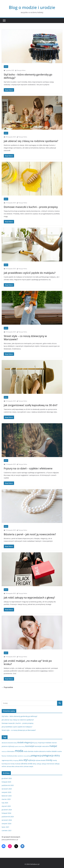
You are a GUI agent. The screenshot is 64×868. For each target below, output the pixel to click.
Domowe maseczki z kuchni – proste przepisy (31, 207)
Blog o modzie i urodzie (32, 7)
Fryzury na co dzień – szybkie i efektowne (28, 468)
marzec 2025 (6, 799)
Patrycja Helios (21, 70)
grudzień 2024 (7, 810)
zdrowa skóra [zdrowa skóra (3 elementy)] (19, 766)
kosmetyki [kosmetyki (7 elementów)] (30, 746)
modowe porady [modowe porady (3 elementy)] (12, 756)
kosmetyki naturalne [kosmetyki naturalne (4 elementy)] (42, 746)
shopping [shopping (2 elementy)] (16, 760)
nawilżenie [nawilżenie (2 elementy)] (20, 756)
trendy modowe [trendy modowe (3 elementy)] (15, 764)
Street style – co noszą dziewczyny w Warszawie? (25, 338)
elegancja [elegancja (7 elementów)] (28, 742)
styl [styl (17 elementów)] (26, 760)
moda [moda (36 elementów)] (19, 751)
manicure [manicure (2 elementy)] (4, 752)
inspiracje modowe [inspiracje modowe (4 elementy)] (45, 743)
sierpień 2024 (6, 824)
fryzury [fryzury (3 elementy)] (35, 743)
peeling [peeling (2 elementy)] (28, 756)
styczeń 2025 (6, 806)
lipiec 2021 (5, 827)
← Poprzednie (7, 687)
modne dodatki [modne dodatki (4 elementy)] (51, 751)
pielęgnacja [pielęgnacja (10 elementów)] (36, 756)
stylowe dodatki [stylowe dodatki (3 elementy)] (41, 760)
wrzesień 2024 (7, 820)
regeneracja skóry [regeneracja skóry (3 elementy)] (7, 760)
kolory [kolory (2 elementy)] (23, 746)
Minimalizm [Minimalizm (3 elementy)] (11, 751)
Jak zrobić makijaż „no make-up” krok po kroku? (28, 662)
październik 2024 (8, 817)
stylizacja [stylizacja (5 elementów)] (32, 760)
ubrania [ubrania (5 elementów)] (24, 764)
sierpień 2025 (6, 792)
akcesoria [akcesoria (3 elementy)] (5, 743)
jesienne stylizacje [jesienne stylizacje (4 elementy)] (8, 746)
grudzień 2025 (7, 778)
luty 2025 (5, 803)
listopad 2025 (6, 782)
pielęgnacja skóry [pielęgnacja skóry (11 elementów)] (51, 756)
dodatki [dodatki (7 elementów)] (21, 742)
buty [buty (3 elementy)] (15, 743)
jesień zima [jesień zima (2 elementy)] (18, 746)
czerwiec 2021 (7, 830)
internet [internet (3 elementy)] (54, 743)
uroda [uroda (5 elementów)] (30, 764)
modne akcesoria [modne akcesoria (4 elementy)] (40, 751)
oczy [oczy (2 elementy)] (25, 756)
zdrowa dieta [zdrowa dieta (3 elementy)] (11, 766)
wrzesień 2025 (7, 789)
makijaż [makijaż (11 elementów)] (53, 746)
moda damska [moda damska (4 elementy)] (28, 751)
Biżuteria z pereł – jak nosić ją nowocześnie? (30, 534)
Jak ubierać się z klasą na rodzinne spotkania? (31, 141)
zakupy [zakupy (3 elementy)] (39, 764)
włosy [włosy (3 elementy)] (35, 764)
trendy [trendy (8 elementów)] (49, 760)
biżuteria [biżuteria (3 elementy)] (11, 743)
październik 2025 (8, 785)
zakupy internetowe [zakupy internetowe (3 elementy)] (48, 764)
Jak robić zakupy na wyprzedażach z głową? (29, 597)
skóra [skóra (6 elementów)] (21, 760)
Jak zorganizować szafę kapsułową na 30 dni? (31, 405)
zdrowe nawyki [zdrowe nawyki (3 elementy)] (28, 766)
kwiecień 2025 (7, 796)
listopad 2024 (6, 813)
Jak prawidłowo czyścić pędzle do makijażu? (30, 273)
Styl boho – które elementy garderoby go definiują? (28, 76)
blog (6, 67)
